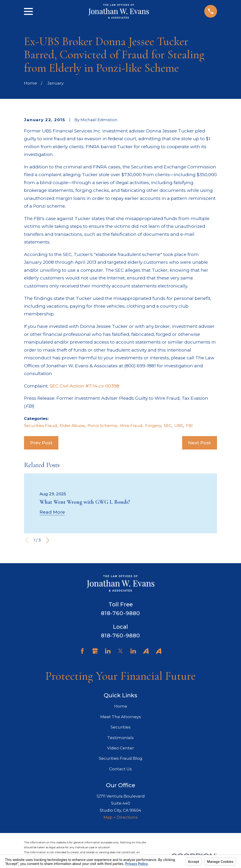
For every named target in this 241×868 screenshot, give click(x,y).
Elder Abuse (72, 426)
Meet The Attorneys (121, 717)
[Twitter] (120, 651)
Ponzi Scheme (102, 426)
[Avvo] (146, 651)
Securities (121, 727)
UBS (179, 426)
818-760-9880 (121, 613)
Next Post (199, 443)
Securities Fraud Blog (121, 758)
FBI (189, 426)
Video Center (120, 748)
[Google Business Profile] (95, 651)
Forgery (153, 426)
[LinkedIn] (108, 651)
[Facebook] (82, 651)
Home (121, 706)
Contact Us (120, 769)
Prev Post (41, 443)
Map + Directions (121, 817)
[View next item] (48, 540)
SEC (168, 426)
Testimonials (120, 738)
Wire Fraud (131, 426)
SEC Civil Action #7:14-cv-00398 (84, 386)
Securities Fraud (40, 426)
